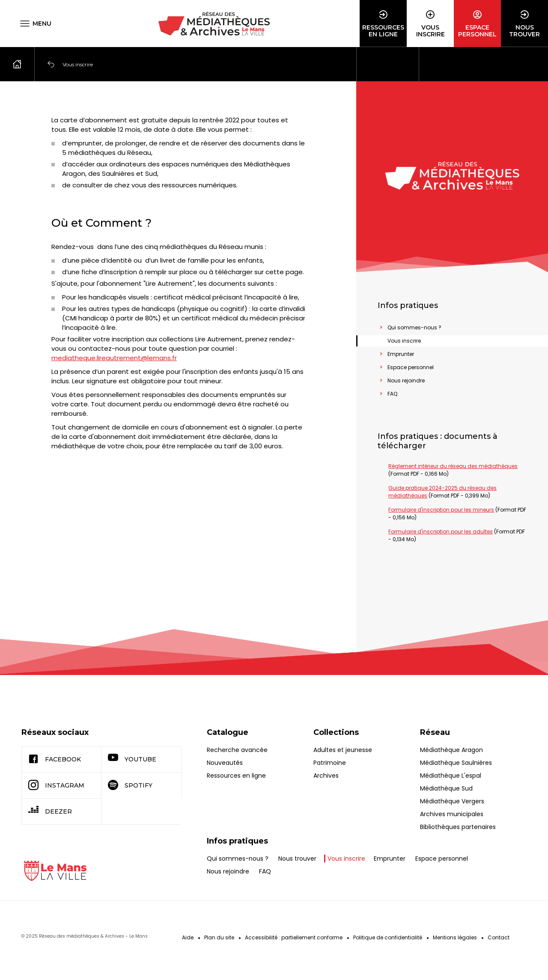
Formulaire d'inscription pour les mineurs (441, 510)
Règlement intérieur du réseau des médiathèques (453, 466)
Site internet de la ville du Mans (56, 871)
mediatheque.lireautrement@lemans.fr (114, 340)
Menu (42, 24)
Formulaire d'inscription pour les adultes (441, 531)
